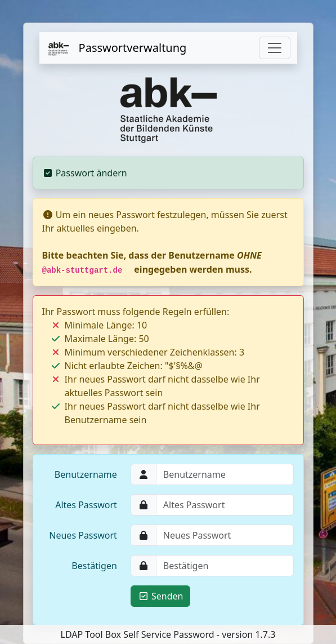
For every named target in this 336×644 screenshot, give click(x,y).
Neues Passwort (83, 535)
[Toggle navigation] (275, 48)
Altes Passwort (86, 505)
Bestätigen (94, 566)
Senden (161, 596)
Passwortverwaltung (117, 48)
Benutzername (86, 474)
